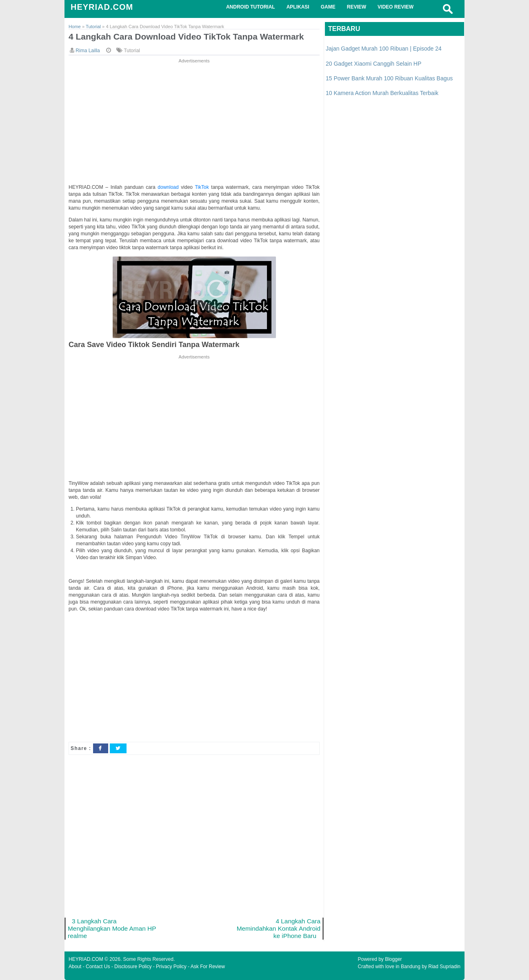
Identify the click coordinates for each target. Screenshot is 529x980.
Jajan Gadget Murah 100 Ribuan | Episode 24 (384, 49)
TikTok (203, 187)
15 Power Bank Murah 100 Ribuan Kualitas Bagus (389, 78)
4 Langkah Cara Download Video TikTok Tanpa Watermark (186, 37)
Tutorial (132, 51)
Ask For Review (208, 967)
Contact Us (98, 967)
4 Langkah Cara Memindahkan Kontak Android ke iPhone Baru (279, 928)
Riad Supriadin (444, 967)
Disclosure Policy (133, 967)
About (75, 967)
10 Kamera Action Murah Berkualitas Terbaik (382, 93)
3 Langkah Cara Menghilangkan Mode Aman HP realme (112, 928)
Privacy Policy (171, 967)
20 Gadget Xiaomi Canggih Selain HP (373, 64)
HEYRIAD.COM (102, 7)
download (169, 187)
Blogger (393, 959)
